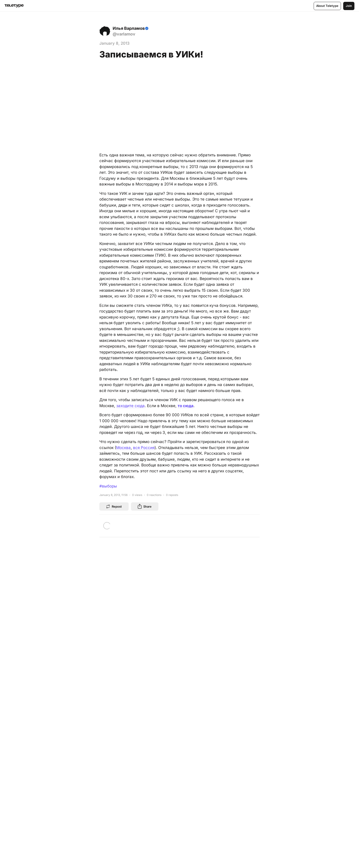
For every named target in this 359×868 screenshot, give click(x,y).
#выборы (108, 486)
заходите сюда (131, 406)
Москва (123, 448)
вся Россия (144, 448)
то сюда (186, 406)
